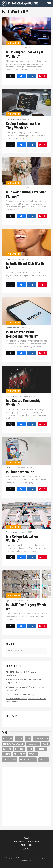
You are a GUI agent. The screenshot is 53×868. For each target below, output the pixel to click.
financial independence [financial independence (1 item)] (13, 744)
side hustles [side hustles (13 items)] (19, 754)
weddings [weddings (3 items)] (44, 759)
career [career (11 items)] (19, 738)
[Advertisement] (26, 796)
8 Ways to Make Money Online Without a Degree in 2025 (25, 681)
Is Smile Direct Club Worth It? (25, 265)
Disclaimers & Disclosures (27, 841)
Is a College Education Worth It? (22, 538)
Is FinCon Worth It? (20, 472)
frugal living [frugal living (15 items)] (33, 744)
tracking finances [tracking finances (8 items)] (28, 759)
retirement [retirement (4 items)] (41, 749)
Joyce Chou (10, 259)
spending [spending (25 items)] (33, 754)
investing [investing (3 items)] (7, 749)
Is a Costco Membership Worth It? (23, 402)
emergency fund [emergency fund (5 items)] (41, 738)
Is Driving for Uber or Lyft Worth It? (25, 54)
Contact (27, 849)
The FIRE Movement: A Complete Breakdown (21, 674)
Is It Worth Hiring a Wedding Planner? (26, 194)
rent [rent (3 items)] (30, 749)
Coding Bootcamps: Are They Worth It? (23, 125)
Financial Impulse (12, 48)
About (26, 838)
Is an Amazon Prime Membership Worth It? (22, 334)
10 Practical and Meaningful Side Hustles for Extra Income (26, 700)
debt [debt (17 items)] (28, 738)
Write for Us (27, 845)
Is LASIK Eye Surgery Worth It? (26, 607)
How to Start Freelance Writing (20, 694)
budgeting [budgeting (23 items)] (8, 738)
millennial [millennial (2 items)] (20, 749)
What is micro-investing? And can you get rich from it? (25, 688)
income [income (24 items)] (45, 744)
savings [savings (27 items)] (7, 754)
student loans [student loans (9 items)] (10, 759)
